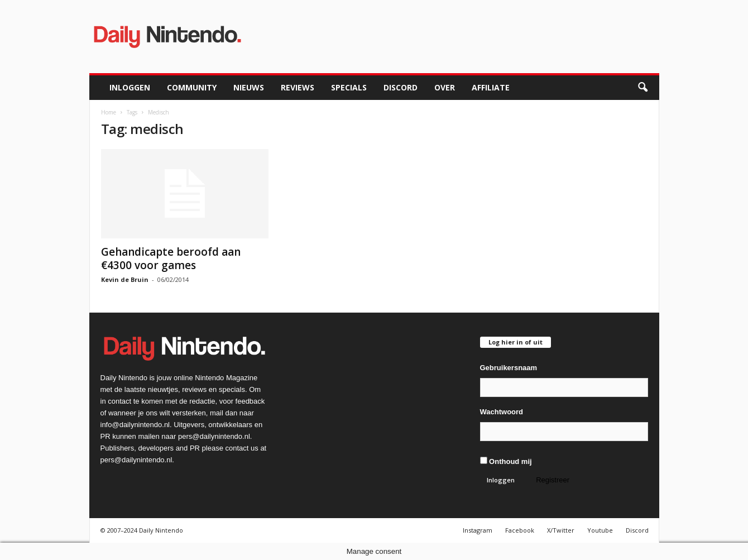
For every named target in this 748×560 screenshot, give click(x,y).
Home (109, 112)
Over (445, 87)
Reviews (298, 87)
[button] (642, 88)
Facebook (520, 530)
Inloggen (130, 87)
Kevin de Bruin (125, 279)
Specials (349, 87)
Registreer (553, 480)
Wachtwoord (502, 412)
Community (192, 87)
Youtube (600, 530)
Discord (401, 87)
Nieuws (249, 87)
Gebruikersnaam (509, 368)
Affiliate (491, 87)
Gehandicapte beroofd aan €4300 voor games (171, 259)
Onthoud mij (506, 461)
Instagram (478, 530)
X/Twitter (561, 530)
